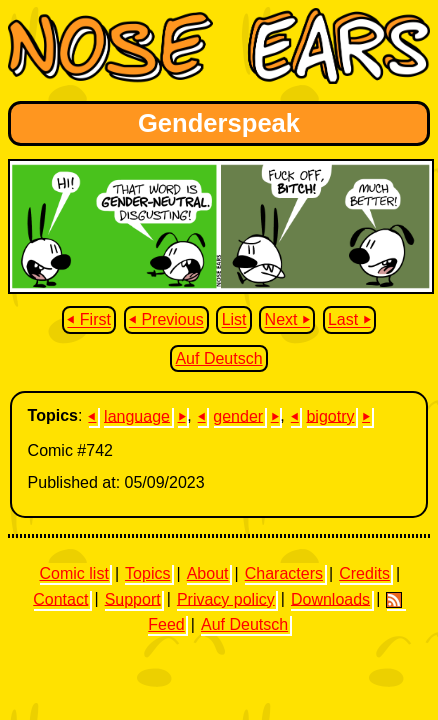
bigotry (330, 415)
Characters (284, 573)
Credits (364, 573)
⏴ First (89, 320)
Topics (147, 573)
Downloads (330, 598)
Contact (60, 598)
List (234, 320)
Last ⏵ (349, 320)
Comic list (74, 573)
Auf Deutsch (218, 358)
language (137, 415)
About (208, 573)
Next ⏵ (287, 320)
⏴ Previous (166, 320)
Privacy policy (226, 598)
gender (238, 415)
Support (133, 598)
